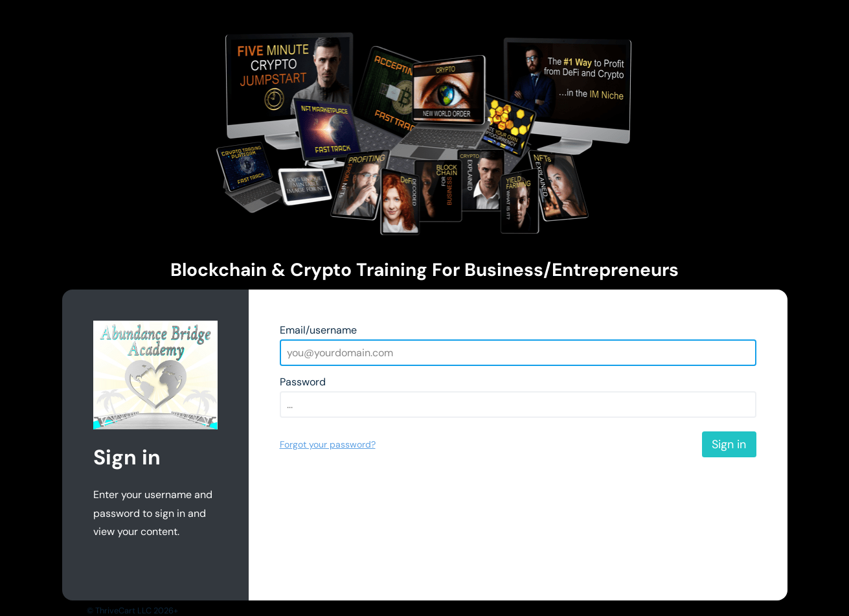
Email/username (318, 330)
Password (303, 382)
